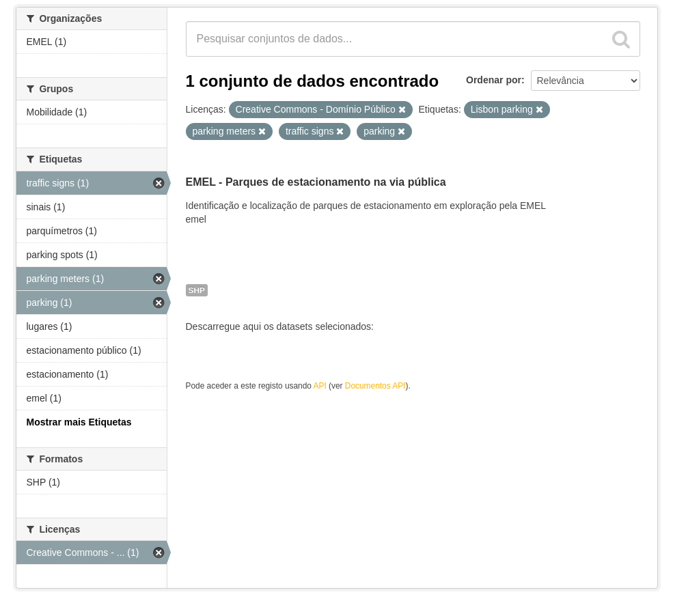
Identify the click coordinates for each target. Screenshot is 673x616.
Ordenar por (494, 80)
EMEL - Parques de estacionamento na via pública (316, 182)
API (320, 386)
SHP (197, 290)
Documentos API (375, 386)
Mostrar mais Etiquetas (79, 422)
